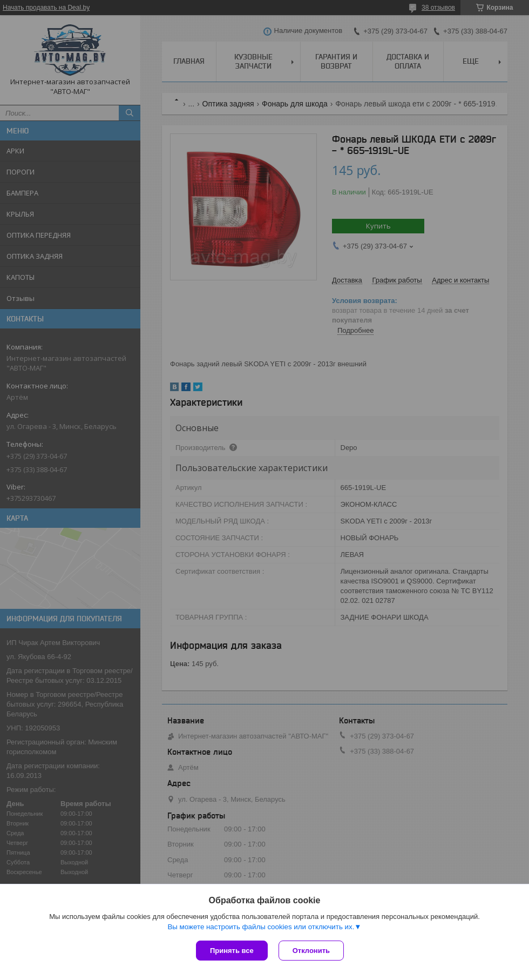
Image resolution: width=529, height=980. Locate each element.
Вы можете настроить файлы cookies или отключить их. (261, 927)
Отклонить (311, 951)
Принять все (232, 951)
